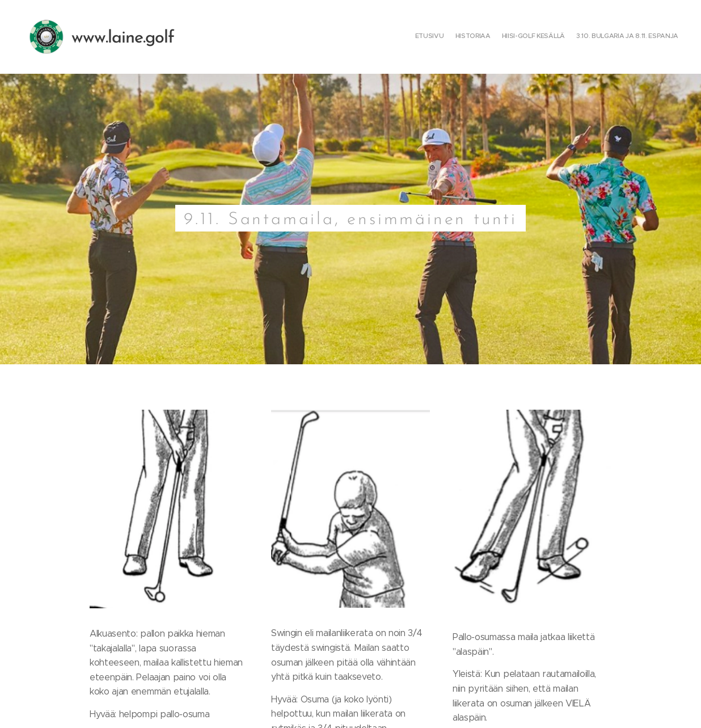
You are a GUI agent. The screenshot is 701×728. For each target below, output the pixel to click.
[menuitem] (646, 37)
